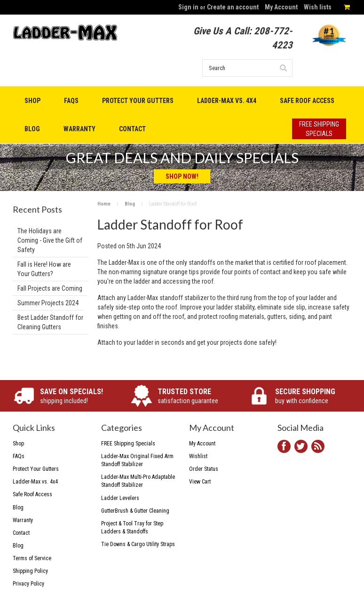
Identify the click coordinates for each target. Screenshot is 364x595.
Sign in (188, 7)
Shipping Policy (30, 571)
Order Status (204, 469)
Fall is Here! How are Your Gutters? (44, 269)
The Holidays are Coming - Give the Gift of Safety (50, 240)
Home (104, 204)
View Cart (200, 482)
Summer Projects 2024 (48, 303)
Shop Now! (182, 176)
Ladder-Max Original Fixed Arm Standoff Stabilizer (137, 460)
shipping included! (78, 396)
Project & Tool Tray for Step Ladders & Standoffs (132, 528)
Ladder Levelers (120, 498)
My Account (281, 7)
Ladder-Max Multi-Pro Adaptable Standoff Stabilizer (138, 481)
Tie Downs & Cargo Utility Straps (138, 544)
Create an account (233, 7)
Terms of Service (32, 558)
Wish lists (318, 7)
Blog (130, 204)
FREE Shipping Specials (128, 444)
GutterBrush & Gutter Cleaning (135, 511)
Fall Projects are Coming (50, 288)
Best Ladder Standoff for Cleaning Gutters (50, 322)
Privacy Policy (28, 584)
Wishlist (198, 456)
